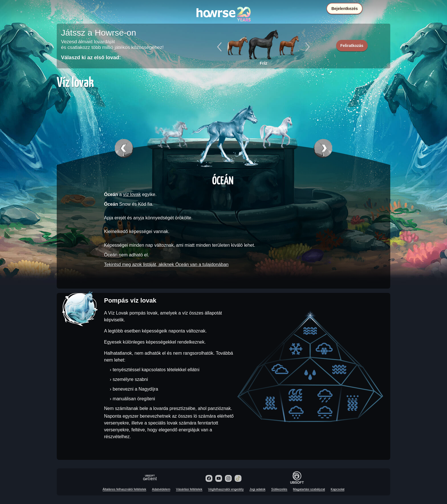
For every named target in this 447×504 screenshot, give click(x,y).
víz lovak (132, 194)
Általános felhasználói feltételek (124, 489)
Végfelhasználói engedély (226, 489)
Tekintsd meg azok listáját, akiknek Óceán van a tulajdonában (166, 265)
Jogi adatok (257, 489)
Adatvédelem (161, 489)
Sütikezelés (279, 489)
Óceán (223, 180)
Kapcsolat (338, 489)
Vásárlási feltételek (189, 489)
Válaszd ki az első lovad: (91, 58)
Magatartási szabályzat (309, 489)
